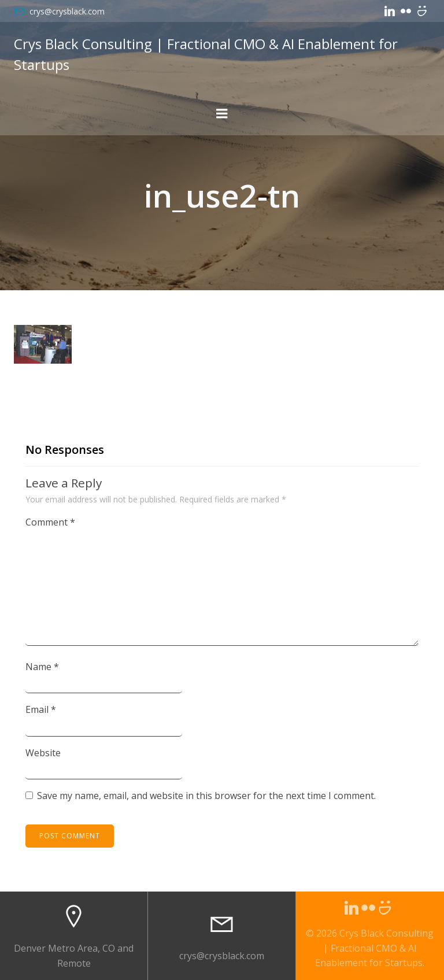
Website (43, 753)
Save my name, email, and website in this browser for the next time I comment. (206, 796)
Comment (50, 522)
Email (41, 709)
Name (42, 667)
